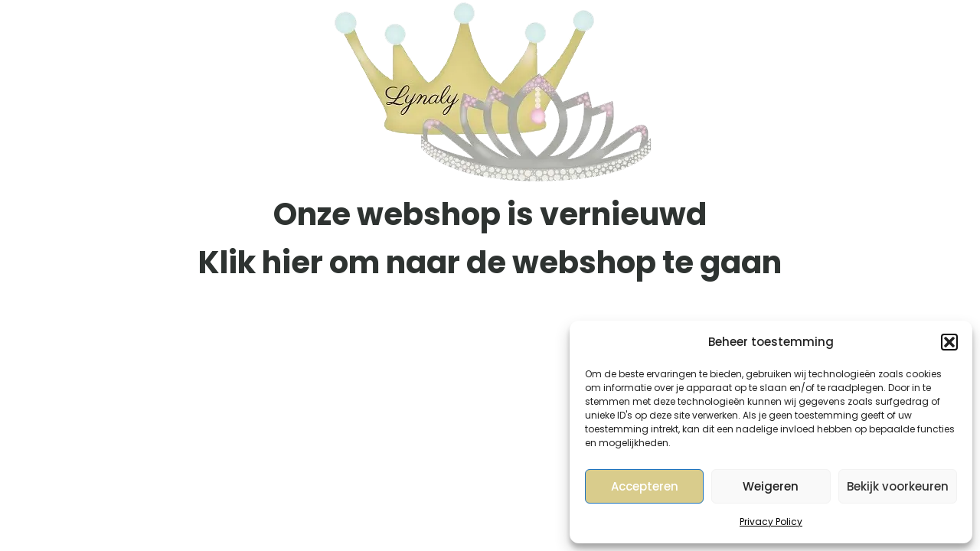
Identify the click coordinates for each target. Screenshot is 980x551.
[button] (949, 342)
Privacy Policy (771, 522)
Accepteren (645, 486)
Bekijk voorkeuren (898, 486)
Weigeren (771, 486)
